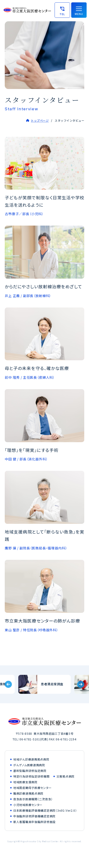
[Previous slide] (8, 684)
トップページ (40, 120)
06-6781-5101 (30, 739)
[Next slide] (81, 684)
